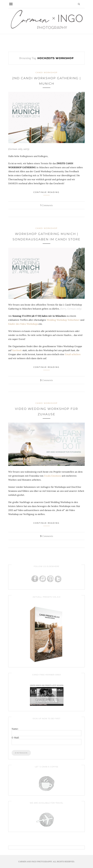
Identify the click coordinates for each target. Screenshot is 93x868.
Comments (47, 205)
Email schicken (73, 354)
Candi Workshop (46, 72)
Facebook (17, 350)
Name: (15, 729)
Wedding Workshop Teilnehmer (63, 320)
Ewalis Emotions (53, 476)
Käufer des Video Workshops (23, 324)
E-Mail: (15, 738)
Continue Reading (46, 193)
